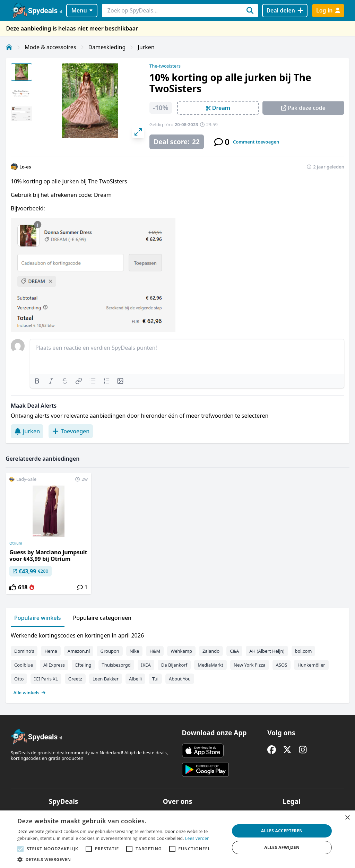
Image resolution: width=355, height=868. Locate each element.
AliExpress (54, 665)
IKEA (146, 665)
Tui (155, 679)
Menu (82, 10)
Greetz (75, 679)
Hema (51, 651)
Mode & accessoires (50, 47)
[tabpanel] (177, 662)
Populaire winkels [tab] (38, 618)
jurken (27, 431)
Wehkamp (181, 651)
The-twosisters (165, 66)
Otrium (16, 543)
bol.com (304, 651)
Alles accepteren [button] (282, 831)
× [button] (347, 818)
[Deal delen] (285, 11)
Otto (19, 679)
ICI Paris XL (46, 679)
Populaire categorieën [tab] (102, 618)
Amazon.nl (79, 651)
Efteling (83, 665)
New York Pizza (250, 665)
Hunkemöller (311, 665)
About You (180, 679)
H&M (155, 651)
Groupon (110, 651)
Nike (135, 651)
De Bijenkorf (174, 665)
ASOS (282, 665)
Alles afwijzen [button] (282, 847)
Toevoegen (71, 431)
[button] (120, 859)
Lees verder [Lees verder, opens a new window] (197, 838)
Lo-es (25, 167)
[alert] (177, 839)
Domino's (24, 651)
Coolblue (24, 665)
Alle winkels (30, 693)
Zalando (211, 651)
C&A (234, 651)
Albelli (135, 679)
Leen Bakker (106, 679)
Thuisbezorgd (116, 665)
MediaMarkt (210, 665)
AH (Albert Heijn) (267, 651)
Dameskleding (107, 47)
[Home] (9, 47)
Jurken (146, 47)
